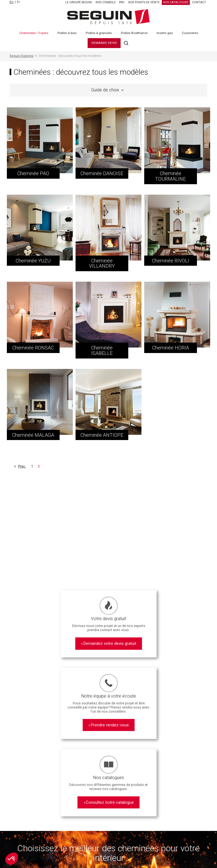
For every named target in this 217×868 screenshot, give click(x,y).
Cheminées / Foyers (34, 33)
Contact (199, 2)
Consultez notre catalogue (110, 802)
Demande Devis (104, 43)
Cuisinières (190, 33)
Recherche (126, 43)
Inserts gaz (165, 33)
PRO (122, 2)
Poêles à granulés (99, 33)
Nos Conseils (105, 2)
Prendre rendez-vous (110, 725)
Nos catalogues (176, 2)
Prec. (22, 466)
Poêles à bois (67, 33)
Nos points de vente (144, 2)
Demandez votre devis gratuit (110, 643)
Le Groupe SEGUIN (79, 2)
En (12, 2)
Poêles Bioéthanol (134, 33)
